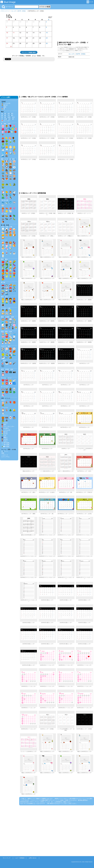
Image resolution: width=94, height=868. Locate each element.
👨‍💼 (3, 311)
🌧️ (7, 150)
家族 (2, 297)
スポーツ (4, 346)
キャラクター (5, 387)
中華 (11, 227)
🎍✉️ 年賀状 (5, 447)
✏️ (14, 319)
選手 (9, 346)
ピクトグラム (5, 457)
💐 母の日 (5, 105)
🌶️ (14, 267)
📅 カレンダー (6, 121)
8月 (12, 115)
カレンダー (14, 11)
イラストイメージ (5, 11)
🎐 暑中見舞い (6, 445)
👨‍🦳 (7, 302)
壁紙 (3, 453)
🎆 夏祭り (5, 437)
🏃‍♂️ (10, 325)
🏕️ (10, 357)
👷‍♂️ (10, 311)
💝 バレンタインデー (8, 426)
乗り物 (3, 282)
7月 (9, 115)
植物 (5, 124)
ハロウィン (5, 415)
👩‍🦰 (14, 299)
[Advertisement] (74, 26)
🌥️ (3, 150)
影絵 (14, 159)
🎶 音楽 (3, 361)
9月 (5, 117)
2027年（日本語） (22, 11)
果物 (6, 259)
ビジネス (4, 308)
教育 (2, 317)
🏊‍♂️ (14, 355)
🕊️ (14, 192)
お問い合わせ (33, 858)
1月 (9, 119)
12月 (6, 119)
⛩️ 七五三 (5, 441)
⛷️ (3, 357)
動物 (2, 159)
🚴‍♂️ (14, 288)
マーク (9, 378)
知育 (12, 317)
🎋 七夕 (4, 436)
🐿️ (7, 176)
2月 (13, 119)
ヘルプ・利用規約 (20, 858)
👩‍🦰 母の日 (5, 432)
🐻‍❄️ (14, 167)
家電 (2, 369)
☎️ (7, 372)
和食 (3, 227)
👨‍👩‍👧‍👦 (3, 305)
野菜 (2, 259)
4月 (9, 114)
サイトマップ (7, 858)
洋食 (7, 227)
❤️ (7, 337)
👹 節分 (4, 425)
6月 (5, 115)
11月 (13, 117)
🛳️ (7, 293)
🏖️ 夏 (3, 109)
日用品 (7, 369)
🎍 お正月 (5, 423)
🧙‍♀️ (14, 418)
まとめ (90, 2)
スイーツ (4, 240)
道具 (12, 369)
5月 (12, 114)
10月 (9, 117)
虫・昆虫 (4, 214)
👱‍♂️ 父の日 (5, 434)
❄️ (10, 150)
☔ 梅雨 (4, 107)
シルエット (5, 455)
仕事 (9, 308)
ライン (6, 451)
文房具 (7, 317)
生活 (6, 297)
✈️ (14, 291)
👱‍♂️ (3, 302)
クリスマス (5, 408)
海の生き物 (5, 200)
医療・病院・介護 (6, 332)
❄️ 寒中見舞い (6, 443)
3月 (5, 114)
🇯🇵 (10, 383)
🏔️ (10, 153)
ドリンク (4, 251)
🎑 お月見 (5, 439)
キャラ (6, 159)
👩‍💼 (7, 311)
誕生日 (3, 400)
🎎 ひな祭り (5, 428)
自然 (9, 124)
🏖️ (14, 153)
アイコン (4, 378)
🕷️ (7, 421)
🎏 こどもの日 (6, 103)
